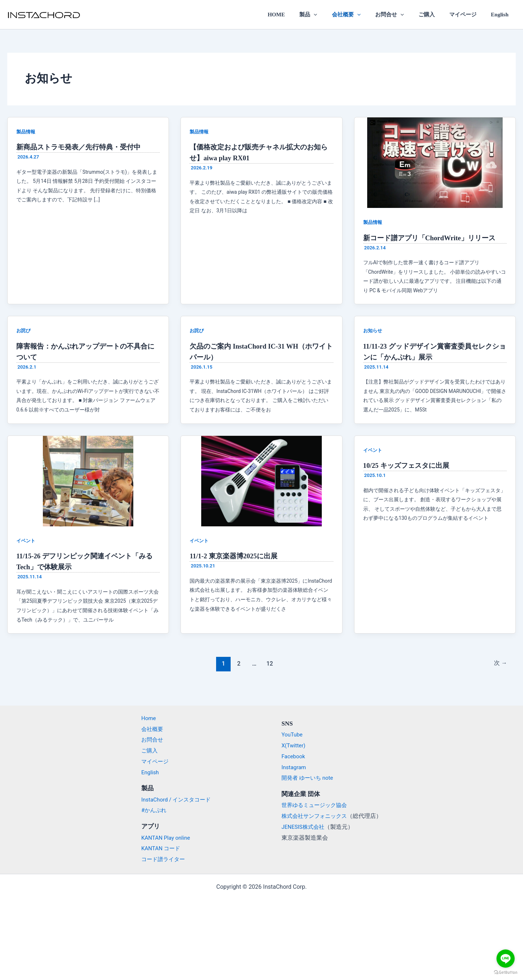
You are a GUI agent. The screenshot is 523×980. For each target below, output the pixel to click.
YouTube (293, 734)
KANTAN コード (158, 848)
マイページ (468, 15)
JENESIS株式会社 (304, 827)
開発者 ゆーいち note (309, 778)
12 (269, 663)
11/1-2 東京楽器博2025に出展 (236, 556)
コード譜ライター (160, 859)
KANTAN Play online (163, 837)
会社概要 (362, 15)
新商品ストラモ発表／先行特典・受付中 (82, 147)
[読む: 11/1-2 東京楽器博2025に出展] (261, 480)
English (502, 15)
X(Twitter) (294, 745)
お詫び (24, 330)
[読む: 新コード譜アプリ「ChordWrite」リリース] (435, 162)
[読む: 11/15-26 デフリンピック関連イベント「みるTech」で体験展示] (88, 480)
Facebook (294, 756)
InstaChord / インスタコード (174, 799)
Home (145, 718)
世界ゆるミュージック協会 (316, 805)
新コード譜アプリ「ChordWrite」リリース (433, 238)
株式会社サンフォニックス (316, 816)
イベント (27, 541)
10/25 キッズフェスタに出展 (409, 465)
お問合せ (402, 15)
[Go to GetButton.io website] (506, 973)
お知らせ (373, 330)
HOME (300, 15)
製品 (328, 15)
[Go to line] (506, 959)
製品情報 (27, 132)
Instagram (295, 767)
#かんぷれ (150, 810)
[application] (334, 15)
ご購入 (435, 15)
